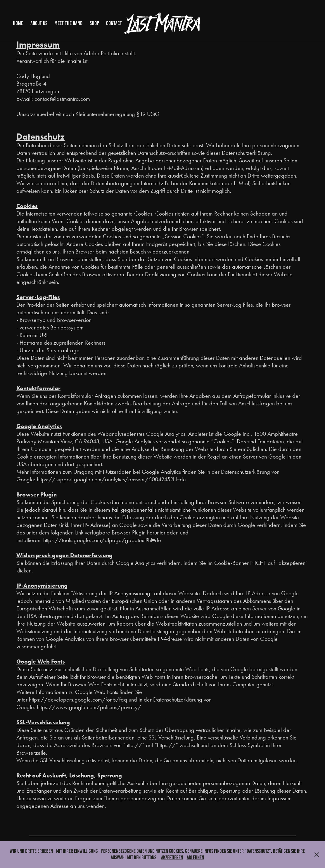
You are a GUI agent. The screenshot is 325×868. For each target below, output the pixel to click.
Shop (94, 23)
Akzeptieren (172, 857)
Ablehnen (195, 857)
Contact (114, 23)
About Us (39, 23)
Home (18, 23)
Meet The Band (68, 23)
